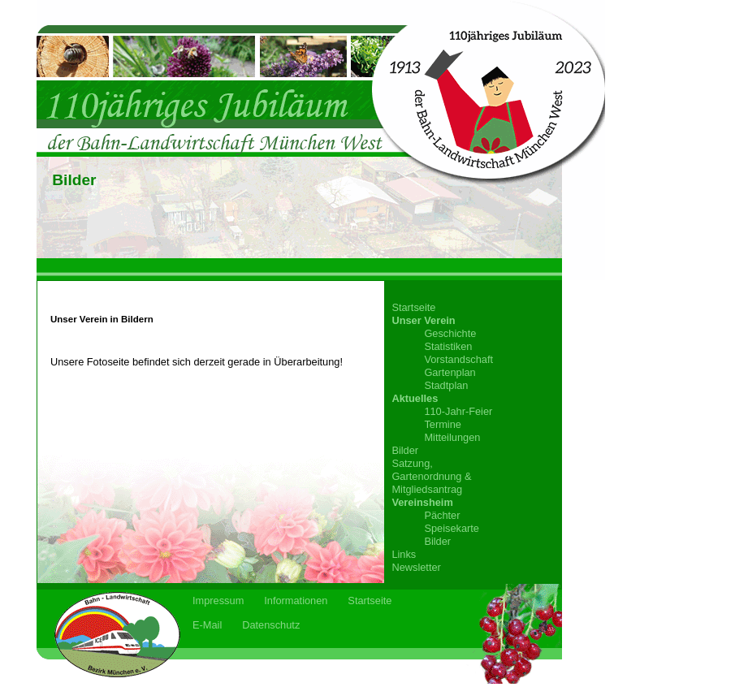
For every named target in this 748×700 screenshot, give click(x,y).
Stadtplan (446, 385)
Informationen (296, 601)
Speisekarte (452, 528)
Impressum (218, 601)
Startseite (413, 307)
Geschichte (450, 333)
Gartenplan (450, 372)
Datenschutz (271, 625)
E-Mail (207, 625)
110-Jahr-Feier (458, 411)
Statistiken (448, 346)
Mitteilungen (452, 437)
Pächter (442, 515)
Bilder (405, 450)
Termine (443, 424)
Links (404, 554)
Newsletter (416, 567)
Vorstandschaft (458, 359)
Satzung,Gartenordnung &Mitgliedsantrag (431, 476)
